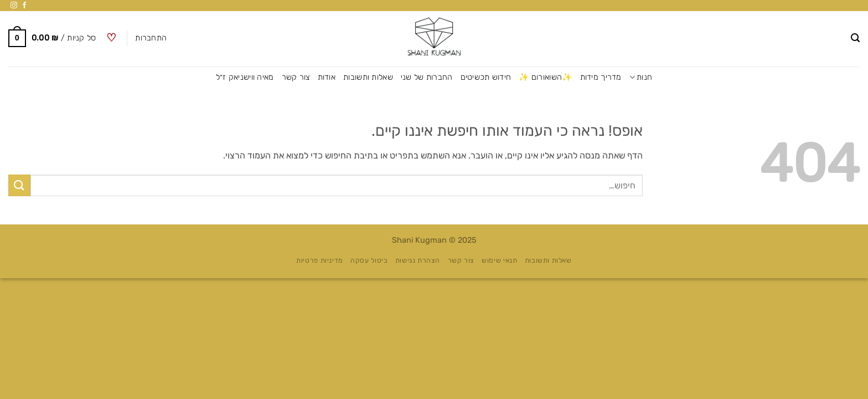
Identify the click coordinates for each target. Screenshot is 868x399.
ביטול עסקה (369, 260)
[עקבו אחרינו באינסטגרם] (14, 6)
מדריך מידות (601, 77)
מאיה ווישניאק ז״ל (245, 77)
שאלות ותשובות (368, 77)
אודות (327, 77)
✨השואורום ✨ (545, 77)
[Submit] (19, 185)
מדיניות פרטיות (320, 260)
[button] (855, 38)
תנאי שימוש (499, 260)
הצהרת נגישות (418, 260)
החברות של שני (427, 77)
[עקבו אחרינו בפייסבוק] (24, 6)
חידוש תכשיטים (486, 77)
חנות (641, 77)
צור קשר (296, 77)
